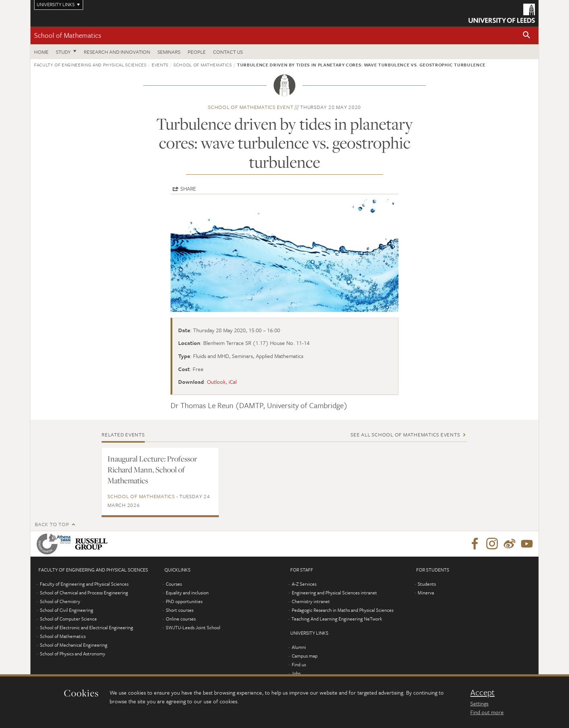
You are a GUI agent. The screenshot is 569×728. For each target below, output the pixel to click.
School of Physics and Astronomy (73, 654)
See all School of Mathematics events (405, 434)
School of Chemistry (60, 601)
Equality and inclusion (187, 593)
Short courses (180, 610)
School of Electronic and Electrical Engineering (87, 627)
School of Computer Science (68, 619)
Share (188, 188)
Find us (299, 664)
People (197, 52)
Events (160, 65)
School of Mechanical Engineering (74, 645)
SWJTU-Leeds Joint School (193, 627)
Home (41, 52)
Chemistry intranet (311, 601)
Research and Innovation (117, 52)
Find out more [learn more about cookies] (487, 712)
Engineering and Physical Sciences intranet (334, 593)
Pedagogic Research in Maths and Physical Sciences (343, 610)
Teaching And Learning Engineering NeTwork (337, 619)
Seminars (169, 52)
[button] (527, 35)
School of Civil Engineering (67, 610)
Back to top (52, 524)
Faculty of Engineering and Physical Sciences (90, 65)
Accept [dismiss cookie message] (482, 692)
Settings (479, 703)
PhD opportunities (184, 601)
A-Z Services (304, 584)
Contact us (228, 52)
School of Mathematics (68, 35)
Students (427, 584)
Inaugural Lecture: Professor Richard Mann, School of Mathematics (152, 469)
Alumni (299, 647)
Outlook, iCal (222, 382)
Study (63, 52)
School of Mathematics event (251, 107)
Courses (174, 584)
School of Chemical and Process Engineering (84, 593)
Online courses (181, 619)
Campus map (305, 656)
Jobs (296, 673)
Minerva (426, 593)
